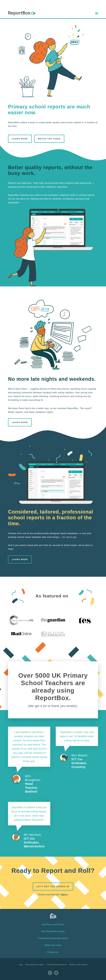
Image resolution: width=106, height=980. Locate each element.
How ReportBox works (53, 931)
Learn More (20, 139)
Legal (21, 965)
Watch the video (53, 945)
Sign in (64, 895)
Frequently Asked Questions (53, 938)
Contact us (53, 952)
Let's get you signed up (53, 887)
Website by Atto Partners (78, 965)
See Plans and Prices (53, 924)
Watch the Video (49, 139)
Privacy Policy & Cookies (34, 965)
